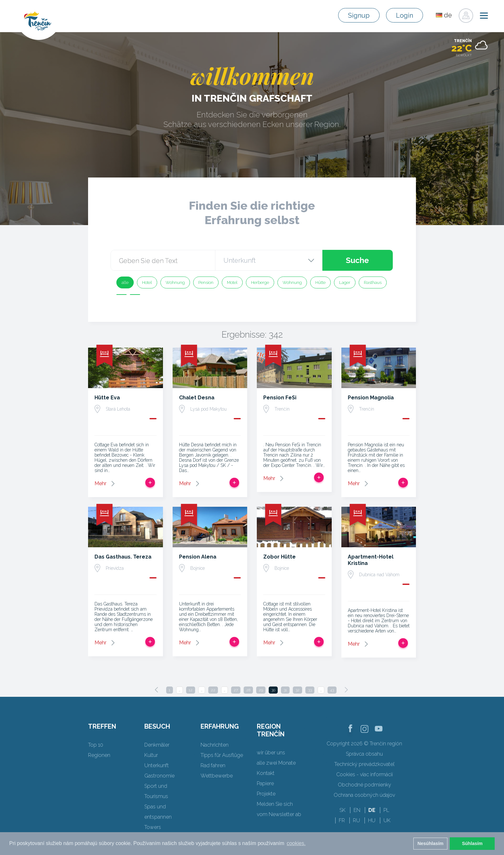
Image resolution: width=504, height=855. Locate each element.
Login (405, 15)
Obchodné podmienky (364, 785)
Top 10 (96, 745)
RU (356, 820)
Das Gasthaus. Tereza (123, 557)
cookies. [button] (296, 843)
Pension (206, 282)
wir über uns (271, 753)
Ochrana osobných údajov (364, 795)
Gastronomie (159, 776)
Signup (359, 15)
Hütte (320, 282)
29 (261, 690)
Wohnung (175, 282)
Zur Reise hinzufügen (150, 483)
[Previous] (157, 690)
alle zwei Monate (276, 763)
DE (372, 810)
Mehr (100, 483)
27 (236, 690)
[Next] (346, 690)
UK (387, 820)
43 (332, 690)
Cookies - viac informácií (364, 774)
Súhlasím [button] (472, 843)
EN (357, 810)
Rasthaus (373, 282)
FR (342, 820)
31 (285, 690)
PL (386, 810)
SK (342, 810)
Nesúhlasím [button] (431, 843)
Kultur (151, 755)
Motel (232, 282)
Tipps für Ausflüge (222, 755)
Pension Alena (198, 557)
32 (297, 690)
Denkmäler (157, 745)
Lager (345, 282)
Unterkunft (157, 765)
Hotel (147, 282)
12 (191, 690)
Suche (357, 260)
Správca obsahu (364, 754)
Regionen (99, 755)
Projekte (266, 794)
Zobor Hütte (279, 557)
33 (310, 690)
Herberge (260, 282)
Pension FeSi (280, 398)
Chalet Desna (197, 398)
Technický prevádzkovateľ (364, 764)
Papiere (265, 783)
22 (213, 690)
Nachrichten (215, 745)
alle (125, 282)
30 (273, 690)
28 (248, 690)
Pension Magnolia (371, 398)
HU (372, 820)
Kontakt (266, 773)
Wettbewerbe (217, 776)
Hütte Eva (107, 398)
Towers (153, 827)
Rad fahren (213, 765)
